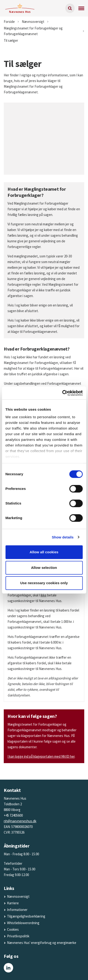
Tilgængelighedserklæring (26, 916)
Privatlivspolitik (18, 936)
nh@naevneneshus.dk (20, 821)
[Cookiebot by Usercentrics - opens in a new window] (63, 393)
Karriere (13, 903)
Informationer (17, 910)
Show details (63, 537)
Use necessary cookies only (44, 583)
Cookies (13, 929)
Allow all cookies (44, 552)
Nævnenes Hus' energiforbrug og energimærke (42, 943)
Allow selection (44, 568)
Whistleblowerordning (23, 923)
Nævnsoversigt (18, 896)
